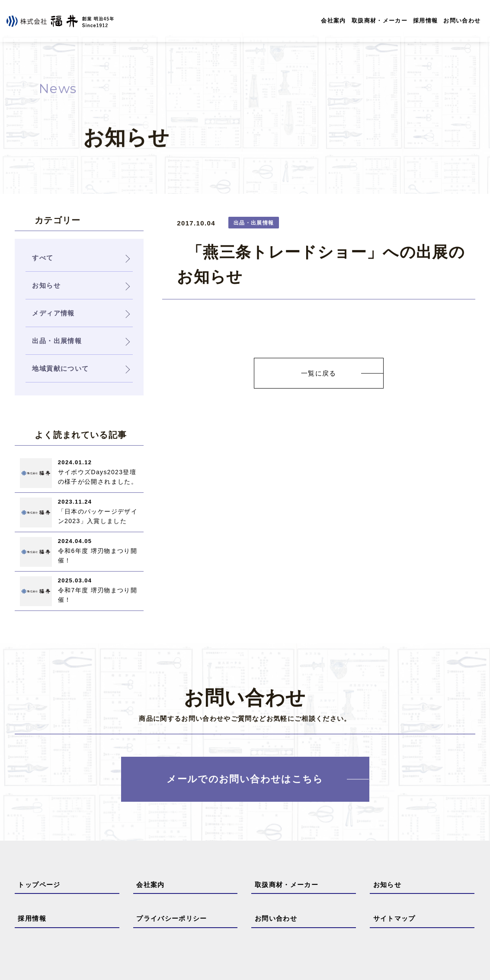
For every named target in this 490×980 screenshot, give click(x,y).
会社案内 (333, 21)
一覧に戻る (319, 373)
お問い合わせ (462, 21)
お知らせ (387, 885)
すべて (43, 258)
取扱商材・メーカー (380, 21)
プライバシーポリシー (172, 918)
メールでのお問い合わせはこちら (245, 779)
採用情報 (425, 21)
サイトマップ (394, 918)
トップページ (39, 885)
